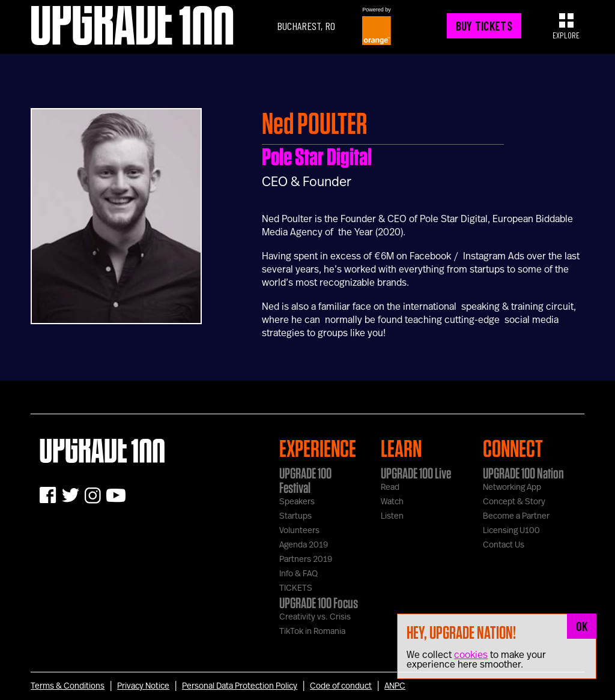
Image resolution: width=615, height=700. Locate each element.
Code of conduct (341, 686)
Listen (392, 516)
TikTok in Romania (312, 632)
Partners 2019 (306, 560)
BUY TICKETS (484, 26)
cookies (471, 655)
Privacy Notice (143, 686)
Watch (392, 502)
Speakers (297, 502)
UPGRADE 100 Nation (523, 473)
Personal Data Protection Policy (240, 686)
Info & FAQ (298, 574)
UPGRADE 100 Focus (319, 603)
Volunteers (299, 531)
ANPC (395, 686)
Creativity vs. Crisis (315, 617)
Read (390, 487)
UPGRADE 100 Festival (305, 480)
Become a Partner (516, 516)
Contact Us (504, 545)
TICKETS (296, 588)
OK (582, 626)
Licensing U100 (511, 531)
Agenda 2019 (304, 545)
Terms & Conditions (68, 686)
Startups (295, 516)
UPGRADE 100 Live (416, 473)
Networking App (512, 487)
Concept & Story (514, 502)
